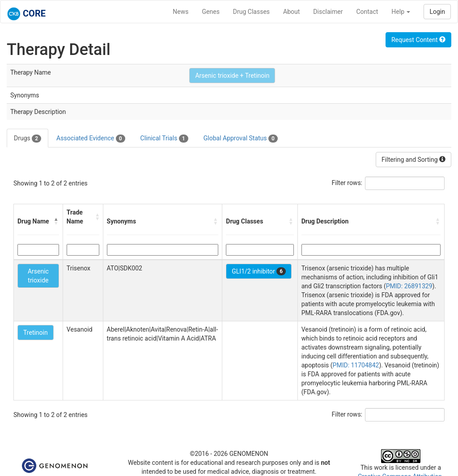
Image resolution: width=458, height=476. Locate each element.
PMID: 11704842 (356, 365)
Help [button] (401, 12)
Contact (367, 12)
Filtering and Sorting (413, 160)
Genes (211, 12)
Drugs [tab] (28, 139)
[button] (56, 221)
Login (437, 12)
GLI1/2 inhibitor (259, 271)
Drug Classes (251, 12)
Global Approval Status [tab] (241, 139)
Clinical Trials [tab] (164, 139)
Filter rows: (347, 183)
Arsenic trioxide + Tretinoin (232, 76)
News (180, 12)
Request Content (418, 40)
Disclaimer (328, 12)
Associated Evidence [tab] (91, 139)
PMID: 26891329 (409, 286)
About (291, 12)
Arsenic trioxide (38, 276)
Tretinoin (36, 333)
